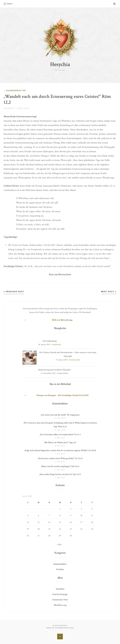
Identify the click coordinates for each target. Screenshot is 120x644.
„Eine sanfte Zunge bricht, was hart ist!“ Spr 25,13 (60, 474)
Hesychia (60, 64)
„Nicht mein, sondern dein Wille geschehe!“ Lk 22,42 (60, 458)
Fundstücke (56, 345)
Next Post (109, 291)
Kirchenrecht (75, 360)
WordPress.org (60, 605)
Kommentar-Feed (60, 600)
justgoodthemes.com (64, 628)
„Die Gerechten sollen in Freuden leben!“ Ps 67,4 (60, 435)
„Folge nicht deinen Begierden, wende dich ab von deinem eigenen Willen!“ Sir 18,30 (60, 450)
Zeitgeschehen (63, 373)
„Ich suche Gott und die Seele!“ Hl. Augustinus (60, 415)
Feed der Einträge (60, 594)
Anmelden (60, 589)
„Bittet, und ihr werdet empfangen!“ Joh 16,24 (60, 466)
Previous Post (14, 291)
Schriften (60, 569)
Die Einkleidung (50, 341)
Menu (8, 4)
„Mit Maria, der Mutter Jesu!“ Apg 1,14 (60, 442)
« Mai (59, 545)
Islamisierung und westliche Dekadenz (54, 370)
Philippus (9, 108)
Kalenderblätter (16, 90)
